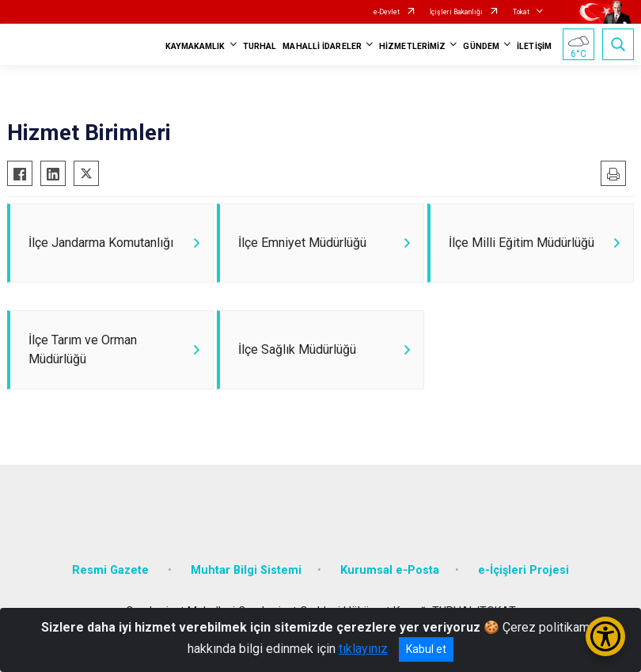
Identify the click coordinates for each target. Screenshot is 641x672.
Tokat (521, 12)
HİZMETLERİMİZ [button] (412, 46)
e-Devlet (387, 12)
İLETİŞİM (534, 46)
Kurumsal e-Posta (390, 570)
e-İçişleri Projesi (523, 570)
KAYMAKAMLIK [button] (195, 46)
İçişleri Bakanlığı (456, 12)
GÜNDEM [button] (481, 46)
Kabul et (426, 649)
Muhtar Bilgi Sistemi (246, 570)
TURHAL (260, 46)
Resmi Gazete (112, 570)
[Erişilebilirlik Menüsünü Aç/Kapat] (605, 636)
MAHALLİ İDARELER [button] (322, 46)
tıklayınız (363, 649)
